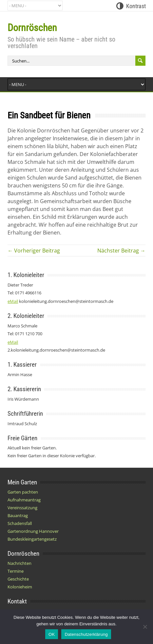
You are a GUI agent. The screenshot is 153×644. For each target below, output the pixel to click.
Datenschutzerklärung (86, 634)
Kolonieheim (20, 587)
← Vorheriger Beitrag (34, 251)
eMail (13, 301)
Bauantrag (18, 515)
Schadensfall (20, 523)
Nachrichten (19, 563)
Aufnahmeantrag (24, 500)
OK (52, 634)
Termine (16, 571)
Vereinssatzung (22, 508)
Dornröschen (32, 28)
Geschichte (18, 579)
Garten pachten (23, 492)
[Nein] (145, 627)
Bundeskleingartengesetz (32, 539)
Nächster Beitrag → (121, 251)
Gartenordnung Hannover (33, 531)
